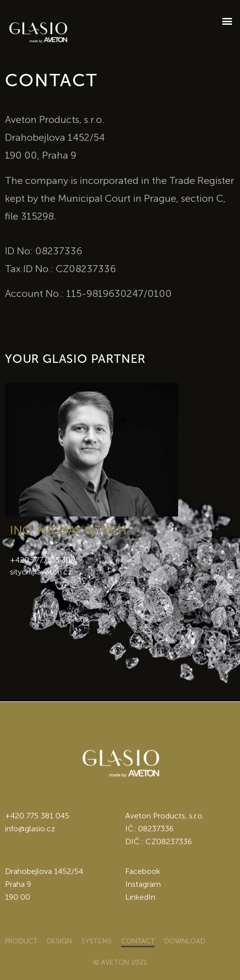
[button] (227, 21)
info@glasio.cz (30, 829)
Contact (138, 941)
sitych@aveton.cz (41, 572)
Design (59, 941)
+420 (16, 816)
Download (185, 941)
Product (21, 941)
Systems (96, 941)
